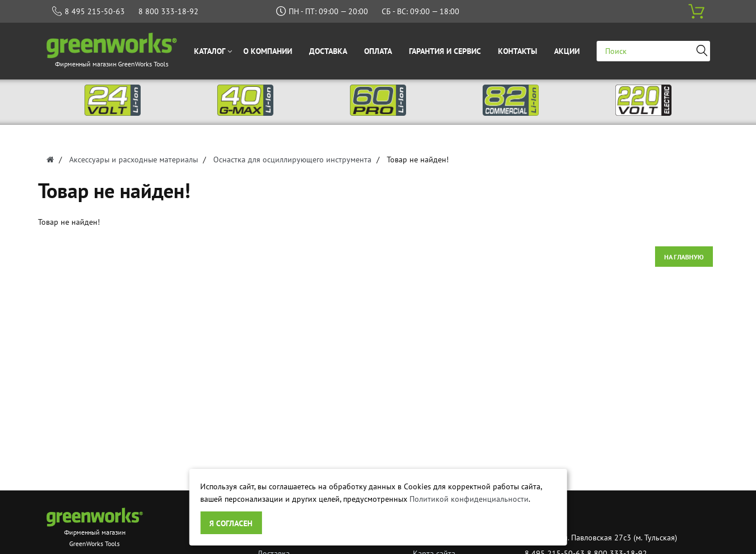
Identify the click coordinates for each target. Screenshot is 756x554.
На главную (684, 257)
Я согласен (231, 523)
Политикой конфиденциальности (469, 499)
